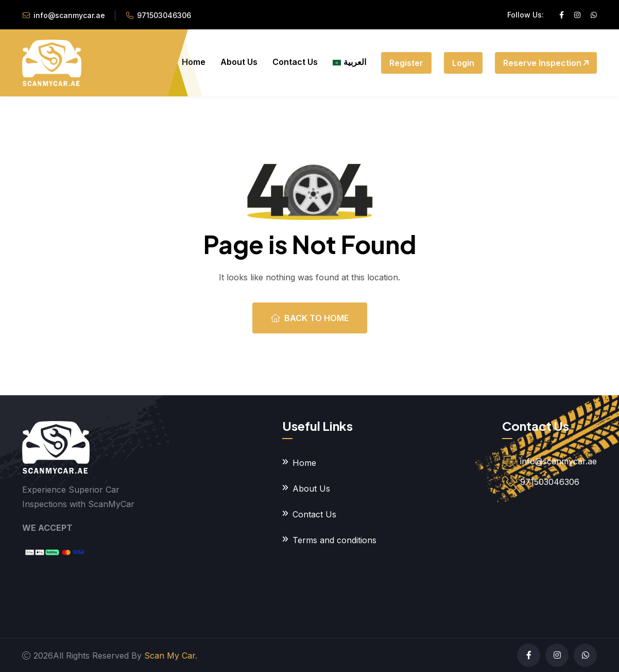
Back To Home (310, 318)
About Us (239, 62)
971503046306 (164, 15)
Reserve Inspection (546, 63)
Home (194, 62)
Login (463, 63)
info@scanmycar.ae (69, 15)
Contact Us (295, 62)
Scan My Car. (171, 656)
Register (406, 63)
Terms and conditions (334, 540)
